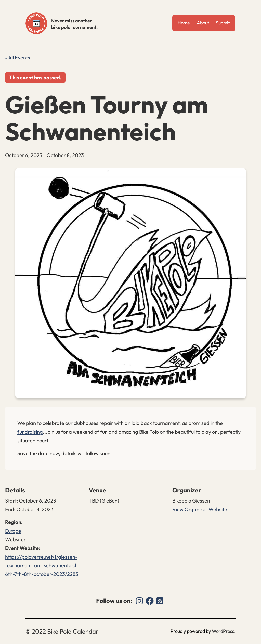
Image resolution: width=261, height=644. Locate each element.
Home (184, 23)
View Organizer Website (200, 509)
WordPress (223, 631)
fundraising (30, 432)
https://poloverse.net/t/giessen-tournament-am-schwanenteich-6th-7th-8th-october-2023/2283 (43, 565)
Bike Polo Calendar (36, 23)
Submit (223, 23)
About (203, 23)
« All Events (18, 57)
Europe (13, 531)
